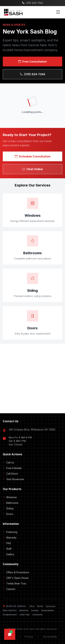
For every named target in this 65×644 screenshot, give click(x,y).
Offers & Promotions (16, 572)
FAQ (7, 543)
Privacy (29, 637)
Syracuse (51, 606)
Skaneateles (47, 610)
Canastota (37, 615)
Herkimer (24, 610)
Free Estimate (12, 468)
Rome (40, 606)
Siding (8, 508)
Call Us (8, 462)
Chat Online (33, 169)
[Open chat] (10, 634)
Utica (32, 606)
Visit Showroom (13, 479)
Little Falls (25, 615)
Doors (8, 514)
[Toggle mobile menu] (58, 12)
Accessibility (50, 637)
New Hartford (10, 610)
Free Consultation (32, 62)
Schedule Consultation (33, 156)
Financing (10, 532)
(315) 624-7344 (32, 74)
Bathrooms (11, 503)
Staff (7, 549)
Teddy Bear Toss (14, 583)
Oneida (35, 610)
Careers (9, 589)
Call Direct (10, 474)
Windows (10, 497)
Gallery (8, 554)
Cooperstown (10, 615)
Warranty (10, 538)
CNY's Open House (16, 578)
